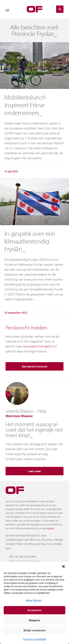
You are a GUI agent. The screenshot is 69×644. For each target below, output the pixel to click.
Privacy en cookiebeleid (34, 639)
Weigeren (34, 620)
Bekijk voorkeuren (35, 630)
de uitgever (48, 528)
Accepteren (34, 610)
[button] (63, 566)
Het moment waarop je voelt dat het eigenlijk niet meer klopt (34, 430)
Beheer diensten (33, 600)
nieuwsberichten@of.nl (38, 346)
